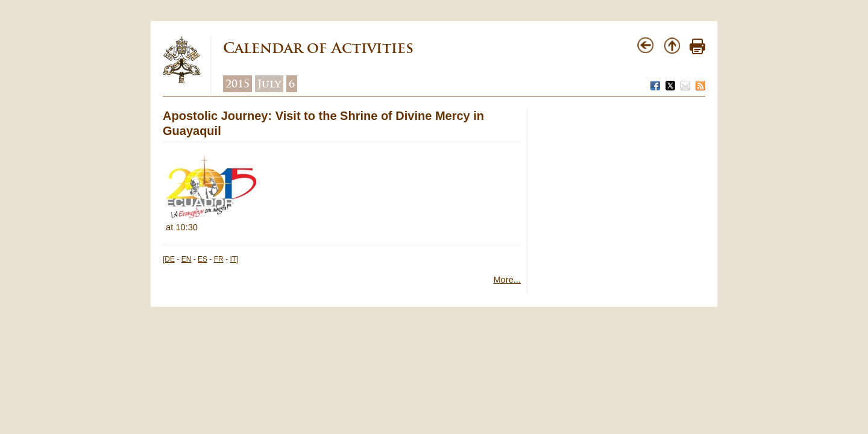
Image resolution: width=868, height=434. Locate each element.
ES (203, 259)
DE (170, 259)
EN (187, 259)
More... (507, 280)
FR (219, 259)
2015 (237, 84)
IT (233, 259)
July (269, 84)
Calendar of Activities (318, 48)
